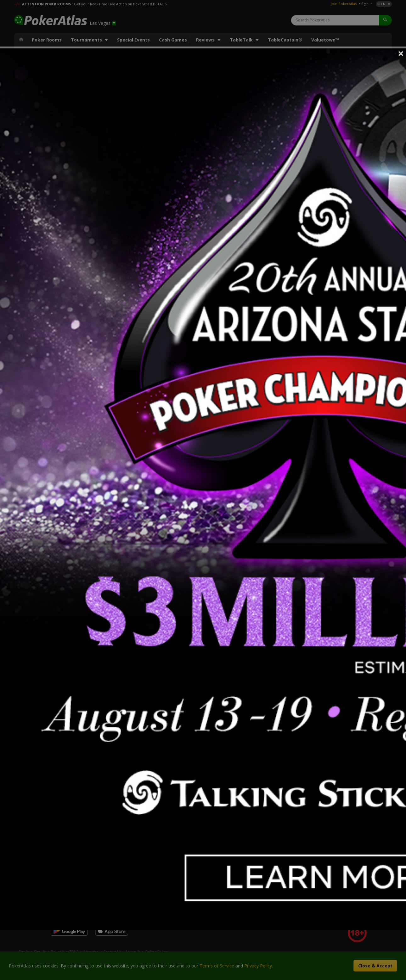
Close (401, 53)
